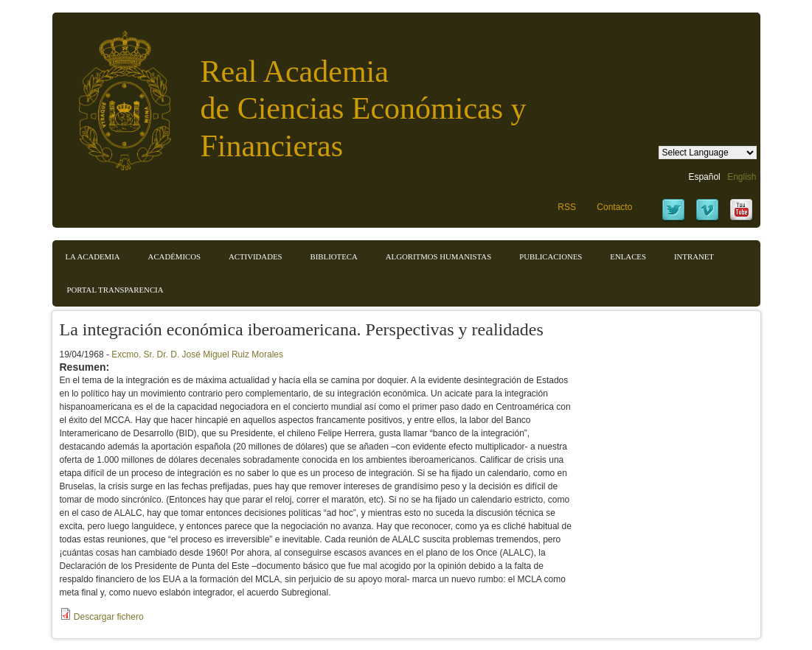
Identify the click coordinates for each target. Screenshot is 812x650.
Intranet (694, 256)
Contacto (614, 207)
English (742, 177)
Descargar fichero (109, 617)
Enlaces (628, 256)
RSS (567, 207)
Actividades (256, 256)
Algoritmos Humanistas (438, 256)
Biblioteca (334, 256)
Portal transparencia (115, 290)
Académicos (174, 256)
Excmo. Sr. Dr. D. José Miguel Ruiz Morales (197, 354)
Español (704, 177)
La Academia (93, 256)
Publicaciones (551, 256)
